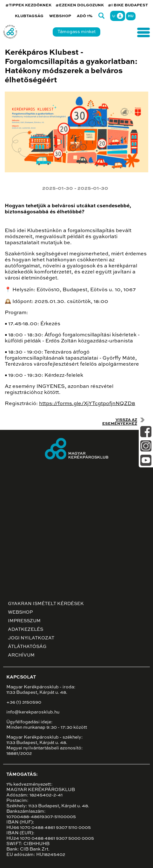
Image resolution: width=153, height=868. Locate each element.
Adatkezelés (26, 630)
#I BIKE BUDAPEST (128, 5)
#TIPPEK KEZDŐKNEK (28, 5)
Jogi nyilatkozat (31, 638)
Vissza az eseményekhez (120, 422)
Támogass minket (76, 32)
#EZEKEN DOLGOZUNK (80, 5)
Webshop (60, 16)
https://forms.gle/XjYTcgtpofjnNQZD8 (87, 404)
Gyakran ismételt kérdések (46, 604)
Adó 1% (85, 16)
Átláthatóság (27, 647)
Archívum (21, 655)
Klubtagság (29, 16)
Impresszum (24, 621)
